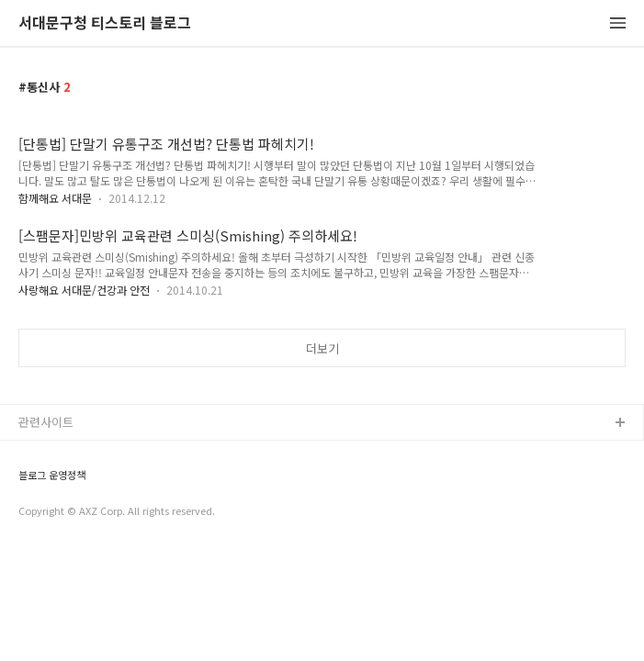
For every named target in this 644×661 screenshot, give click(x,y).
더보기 (322, 348)
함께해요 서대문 (55, 198)
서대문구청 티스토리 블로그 (105, 23)
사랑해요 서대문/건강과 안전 (84, 290)
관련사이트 (46, 422)
